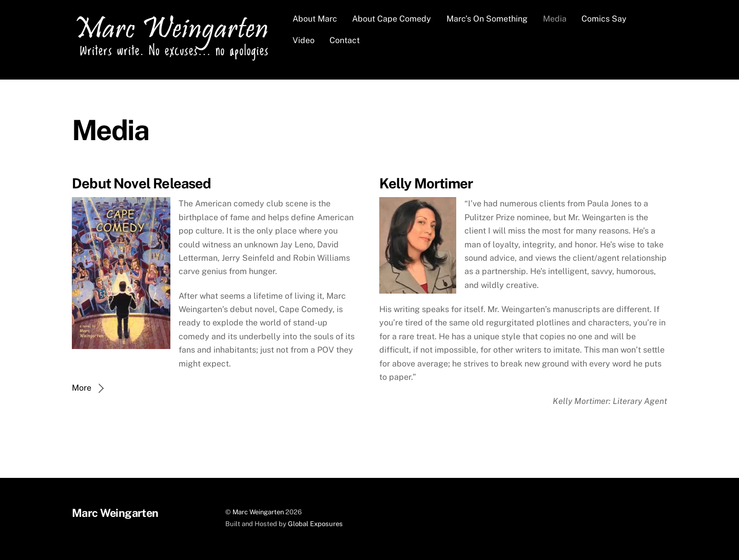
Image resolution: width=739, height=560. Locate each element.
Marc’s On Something (487, 19)
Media (555, 19)
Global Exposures (315, 524)
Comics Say (604, 19)
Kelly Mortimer (426, 183)
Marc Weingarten (258, 512)
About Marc (315, 19)
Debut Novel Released (142, 183)
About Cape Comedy (392, 19)
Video (304, 40)
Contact (345, 40)
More (82, 388)
